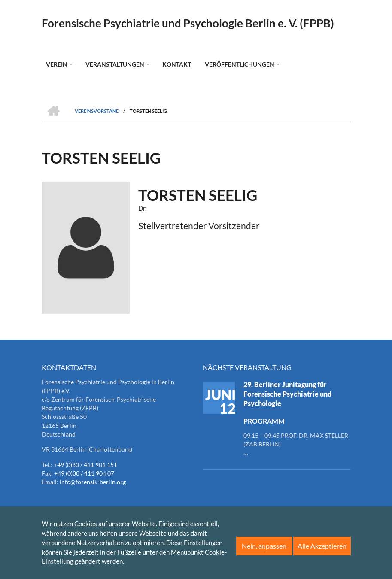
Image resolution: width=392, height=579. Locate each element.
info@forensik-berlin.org (93, 482)
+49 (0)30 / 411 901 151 (85, 465)
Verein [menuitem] (57, 64)
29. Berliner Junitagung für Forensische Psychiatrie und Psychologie (287, 394)
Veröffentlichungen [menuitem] (240, 64)
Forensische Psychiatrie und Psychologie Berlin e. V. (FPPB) (188, 23)
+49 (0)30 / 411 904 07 (84, 473)
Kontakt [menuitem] (177, 64)
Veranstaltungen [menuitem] (115, 64)
